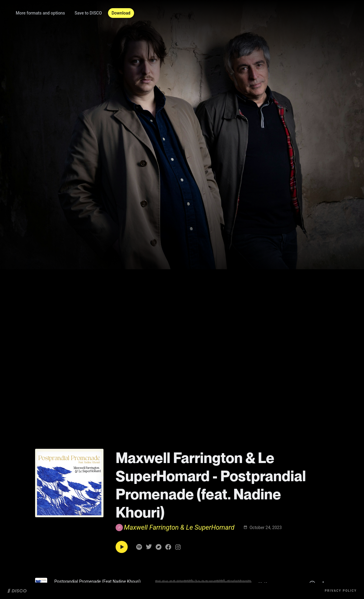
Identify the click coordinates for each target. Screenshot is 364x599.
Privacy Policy (341, 591)
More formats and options (54, 13)
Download (135, 13)
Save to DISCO (102, 13)
